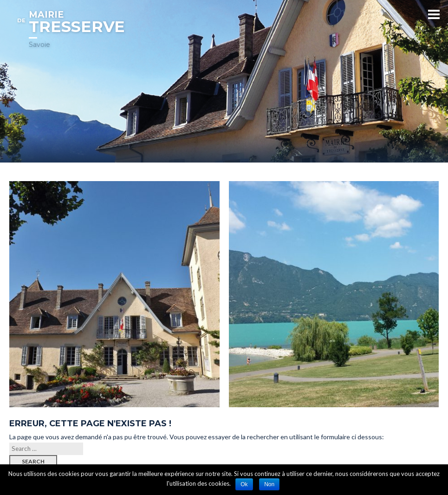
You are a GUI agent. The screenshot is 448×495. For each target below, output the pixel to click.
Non (269, 484)
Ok (244, 484)
